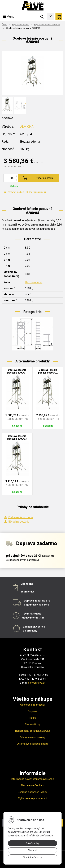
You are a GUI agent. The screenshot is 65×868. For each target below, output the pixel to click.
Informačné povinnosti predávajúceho (32, 779)
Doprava (33, 711)
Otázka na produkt (36, 192)
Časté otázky (32, 724)
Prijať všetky (32, 843)
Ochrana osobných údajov (32, 792)
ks (12, 178)
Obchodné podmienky (33, 705)
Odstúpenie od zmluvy (32, 737)
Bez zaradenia (34, 282)
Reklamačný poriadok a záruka (33, 731)
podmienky (27, 592)
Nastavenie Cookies (32, 785)
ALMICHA (27, 127)
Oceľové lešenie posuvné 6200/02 (48, 371)
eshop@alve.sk (37, 683)
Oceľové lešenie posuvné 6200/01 (17, 371)
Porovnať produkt (14, 192)
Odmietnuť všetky (33, 857)
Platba (32, 718)
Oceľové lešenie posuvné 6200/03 (17, 437)
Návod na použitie (19, 522)
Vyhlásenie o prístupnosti (33, 798)
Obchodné (27, 584)
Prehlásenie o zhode (20, 517)
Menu (8, 17)
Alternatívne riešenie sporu (32, 744)
